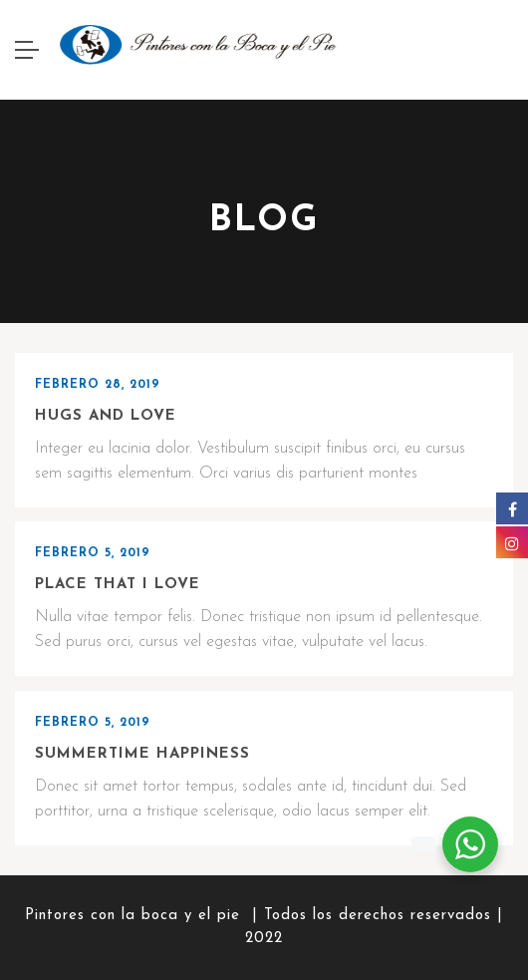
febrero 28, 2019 (98, 385)
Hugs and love (106, 416)
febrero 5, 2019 (93, 553)
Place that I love (118, 585)
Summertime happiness (142, 754)
